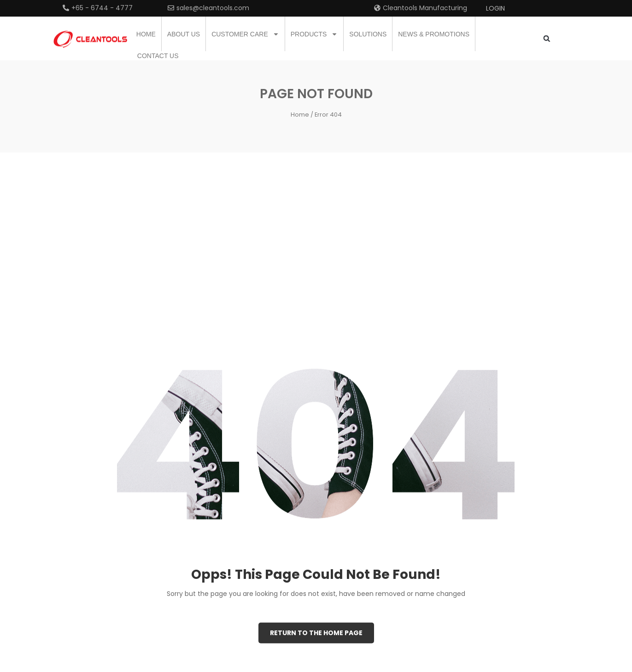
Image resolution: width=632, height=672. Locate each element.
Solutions (368, 34)
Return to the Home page (316, 632)
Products (314, 34)
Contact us (158, 56)
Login (495, 8)
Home (146, 34)
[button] (547, 38)
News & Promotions (434, 34)
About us (184, 34)
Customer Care (245, 34)
